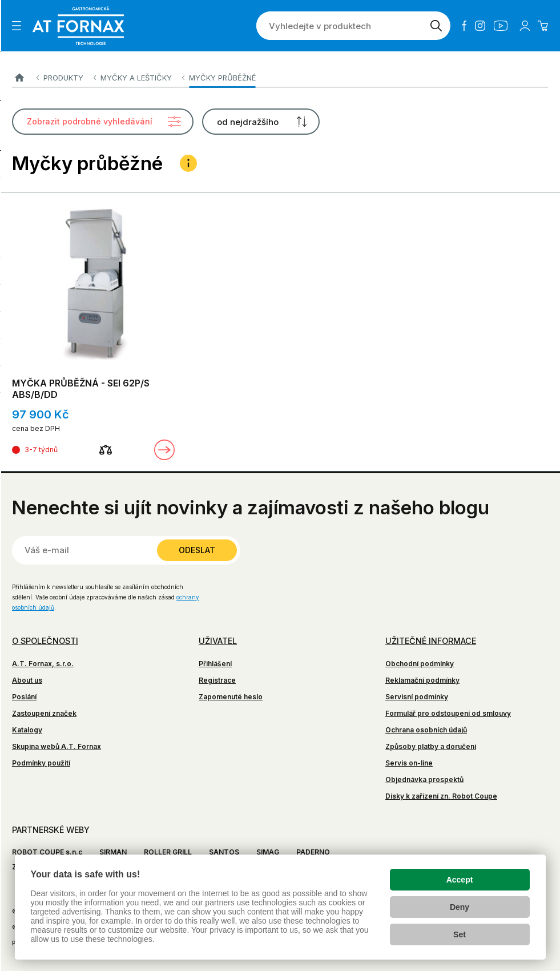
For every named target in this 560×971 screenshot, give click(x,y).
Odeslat (197, 550)
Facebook (464, 26)
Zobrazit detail (164, 450)
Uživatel (218, 641)
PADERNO (313, 852)
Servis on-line (409, 763)
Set (460, 934)
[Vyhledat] (436, 26)
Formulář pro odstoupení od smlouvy (448, 713)
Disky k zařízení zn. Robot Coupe (441, 796)
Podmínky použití (41, 763)
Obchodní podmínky (420, 664)
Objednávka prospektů (424, 779)
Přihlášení (215, 664)
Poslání (24, 697)
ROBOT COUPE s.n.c (47, 852)
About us (27, 680)
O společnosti (45, 641)
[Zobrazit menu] (17, 26)
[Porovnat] (106, 450)
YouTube (501, 26)
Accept (460, 880)
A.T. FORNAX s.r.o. (19, 78)
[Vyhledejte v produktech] (339, 26)
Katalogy (27, 730)
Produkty (63, 78)
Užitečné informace (431, 641)
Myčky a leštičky (136, 78)
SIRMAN (113, 852)
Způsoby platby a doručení (431, 746)
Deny (460, 907)
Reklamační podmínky (422, 680)
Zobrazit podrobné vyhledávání (90, 121)
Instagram (480, 26)
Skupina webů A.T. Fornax (57, 746)
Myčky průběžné (222, 78)
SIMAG (268, 852)
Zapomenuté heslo (231, 697)
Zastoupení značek (44, 713)
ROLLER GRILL (168, 852)
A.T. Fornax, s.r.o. (43, 664)
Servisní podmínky (417, 697)
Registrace (217, 680)
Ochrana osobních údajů (426, 730)
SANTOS (224, 852)
